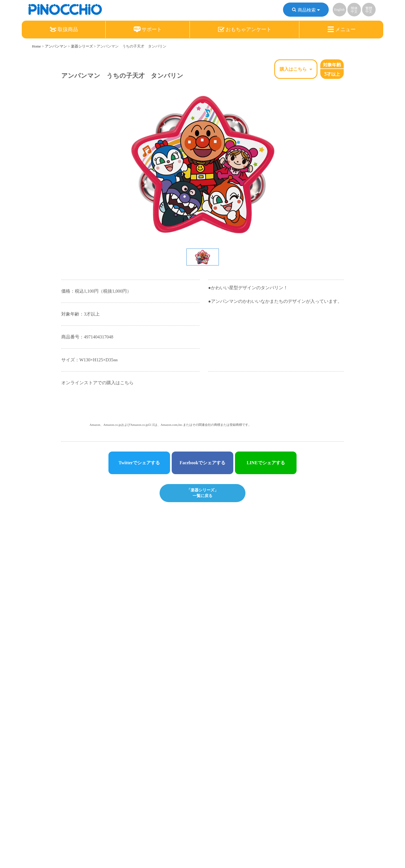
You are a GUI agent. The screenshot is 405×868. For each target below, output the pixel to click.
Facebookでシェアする (202, 463)
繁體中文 (369, 11)
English (339, 10)
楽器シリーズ (82, 46)
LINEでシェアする (266, 463)
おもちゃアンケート (245, 30)
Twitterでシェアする (139, 463)
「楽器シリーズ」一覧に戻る (202, 493)
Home (36, 46)
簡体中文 (354, 11)
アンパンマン (56, 46)
